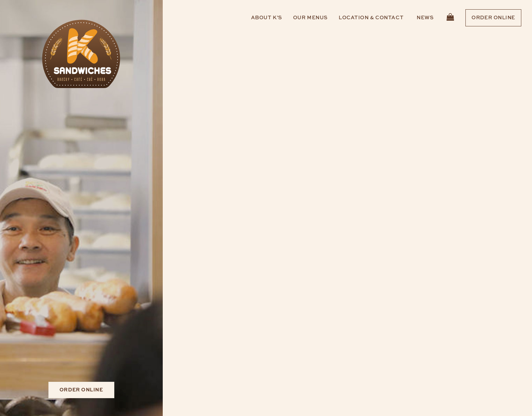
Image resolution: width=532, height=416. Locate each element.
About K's (267, 18)
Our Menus (310, 18)
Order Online (493, 18)
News (425, 18)
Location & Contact (371, 18)
